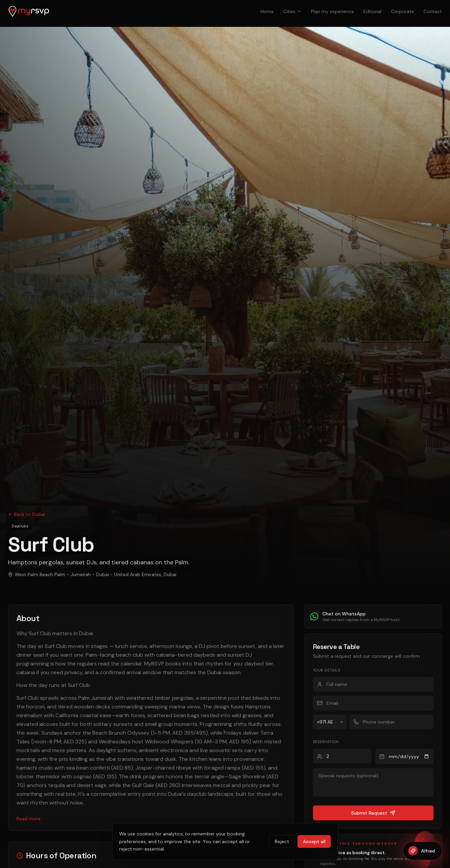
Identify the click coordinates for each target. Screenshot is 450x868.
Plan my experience (339, 11)
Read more (28, 810)
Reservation (327, 742)
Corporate (406, 11)
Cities (300, 11)
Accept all (315, 845)
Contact (434, 11)
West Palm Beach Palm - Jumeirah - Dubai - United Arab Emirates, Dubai (91, 574)
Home (276, 11)
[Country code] (329, 722)
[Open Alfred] (423, 851)
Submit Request (373, 813)
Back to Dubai (26, 514)
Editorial (378, 11)
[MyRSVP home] (29, 11)
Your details (327, 670)
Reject (285, 845)
